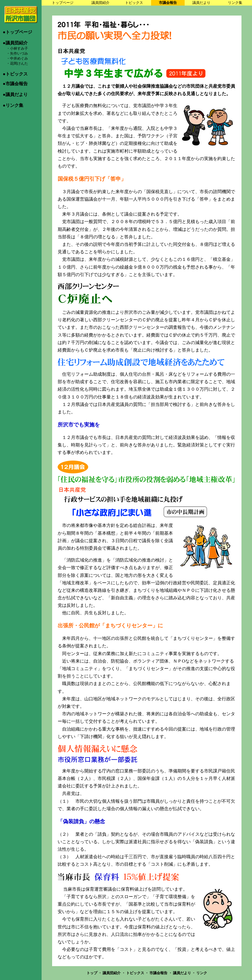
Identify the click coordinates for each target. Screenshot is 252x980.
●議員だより (15, 94)
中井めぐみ (19, 58)
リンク (202, 973)
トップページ (63, 3)
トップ (92, 973)
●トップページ (17, 32)
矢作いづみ (19, 53)
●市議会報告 (15, 84)
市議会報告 (168, 3)
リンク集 (235, 3)
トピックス (134, 3)
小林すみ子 (19, 48)
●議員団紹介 (15, 43)
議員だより (201, 3)
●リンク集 (13, 105)
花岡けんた (19, 63)
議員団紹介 (100, 3)
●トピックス (15, 74)
